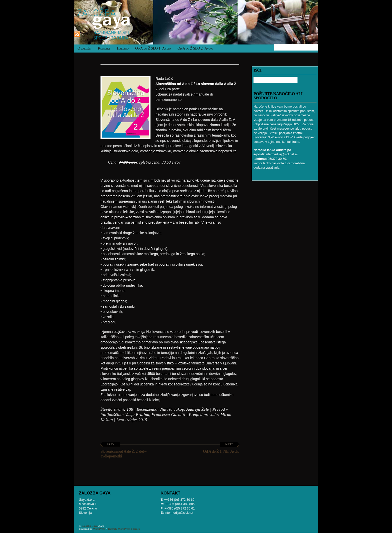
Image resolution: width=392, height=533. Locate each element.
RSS (85, 34)
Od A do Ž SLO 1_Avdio (153, 48)
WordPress (99, 529)
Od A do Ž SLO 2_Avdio (195, 48)
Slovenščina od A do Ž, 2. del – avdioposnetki (123, 451)
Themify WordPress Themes (124, 529)
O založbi (84, 48)
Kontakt (104, 48)
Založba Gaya (90, 526)
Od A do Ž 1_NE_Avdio (221, 448)
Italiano (123, 48)
